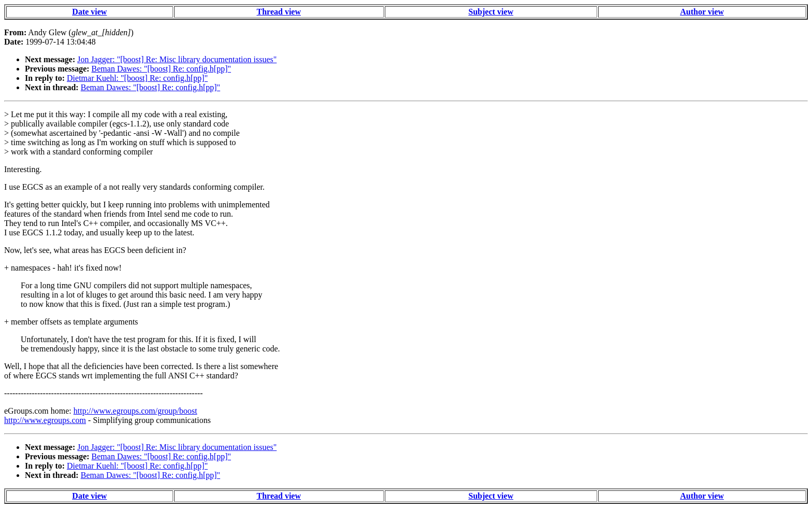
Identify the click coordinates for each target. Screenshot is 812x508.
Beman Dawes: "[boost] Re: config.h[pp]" (161, 69)
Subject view (491, 12)
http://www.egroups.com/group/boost (135, 411)
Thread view (279, 12)
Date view (89, 12)
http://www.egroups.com (45, 420)
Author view (702, 12)
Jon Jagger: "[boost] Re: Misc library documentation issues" (177, 59)
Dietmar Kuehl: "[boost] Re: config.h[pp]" (137, 78)
